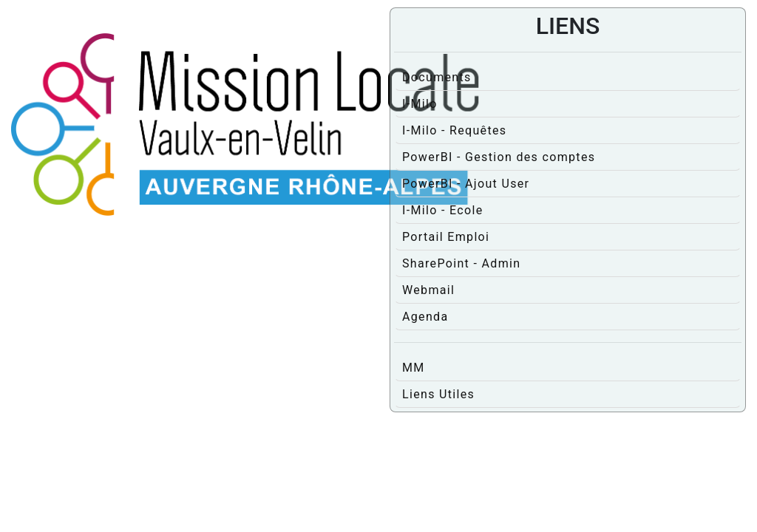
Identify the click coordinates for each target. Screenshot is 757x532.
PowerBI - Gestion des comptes (499, 157)
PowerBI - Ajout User (466, 184)
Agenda (425, 317)
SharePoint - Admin (461, 263)
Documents (437, 77)
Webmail (428, 290)
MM (414, 368)
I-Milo (420, 104)
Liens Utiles (438, 394)
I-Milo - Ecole (443, 210)
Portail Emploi (446, 237)
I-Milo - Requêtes (454, 130)
